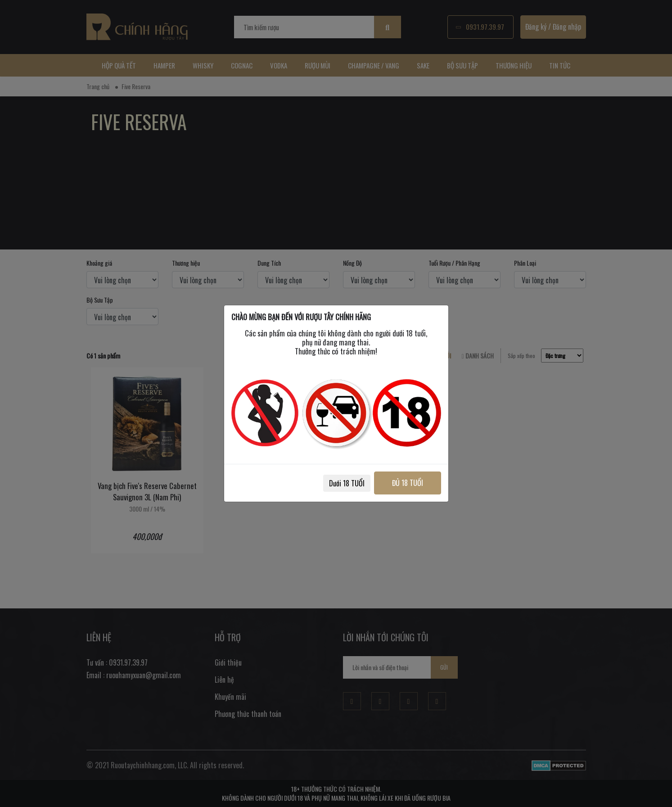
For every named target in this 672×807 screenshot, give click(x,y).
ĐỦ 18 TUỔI (407, 483)
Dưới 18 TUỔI (346, 483)
